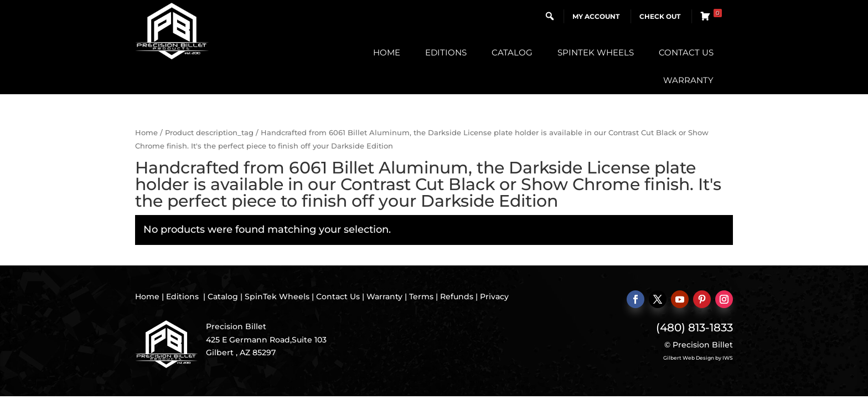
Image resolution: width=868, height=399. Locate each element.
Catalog (512, 52)
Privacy (494, 296)
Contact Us (686, 52)
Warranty (688, 80)
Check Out (660, 16)
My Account (596, 16)
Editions (446, 52)
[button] (550, 16)
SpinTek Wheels (596, 52)
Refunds (457, 296)
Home (387, 52)
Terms (421, 296)
